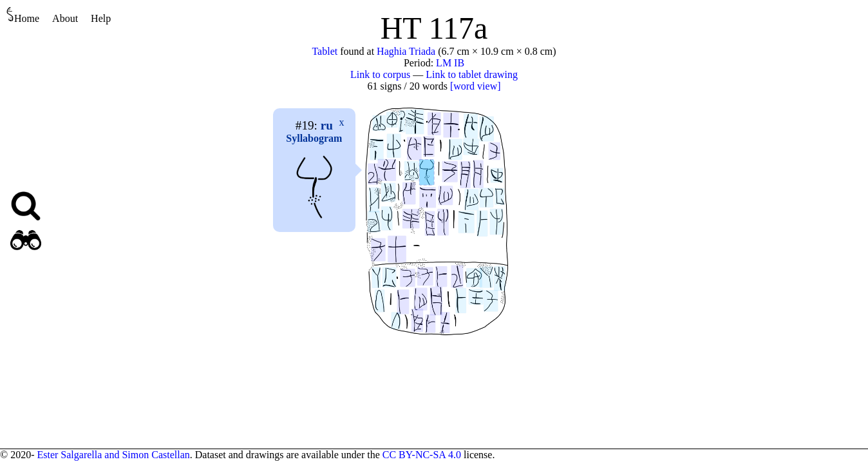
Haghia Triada (406, 51)
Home (23, 15)
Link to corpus (380, 74)
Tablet (325, 51)
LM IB (450, 63)
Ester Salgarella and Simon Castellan (113, 455)
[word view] (476, 86)
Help (101, 18)
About (65, 18)
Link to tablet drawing (472, 74)
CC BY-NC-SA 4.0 (422, 455)
